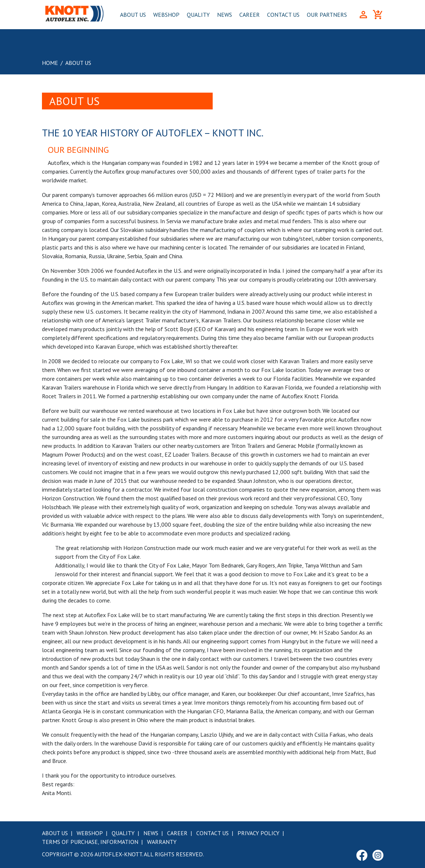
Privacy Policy (258, 833)
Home (50, 63)
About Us (133, 15)
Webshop (166, 15)
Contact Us (283, 15)
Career (250, 15)
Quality (198, 15)
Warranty (162, 842)
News (225, 15)
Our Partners (327, 15)
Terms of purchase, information (90, 842)
